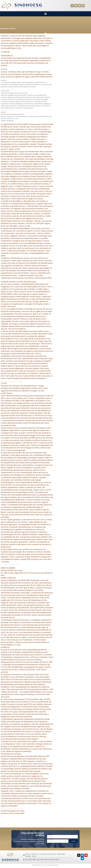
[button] (46, 14)
